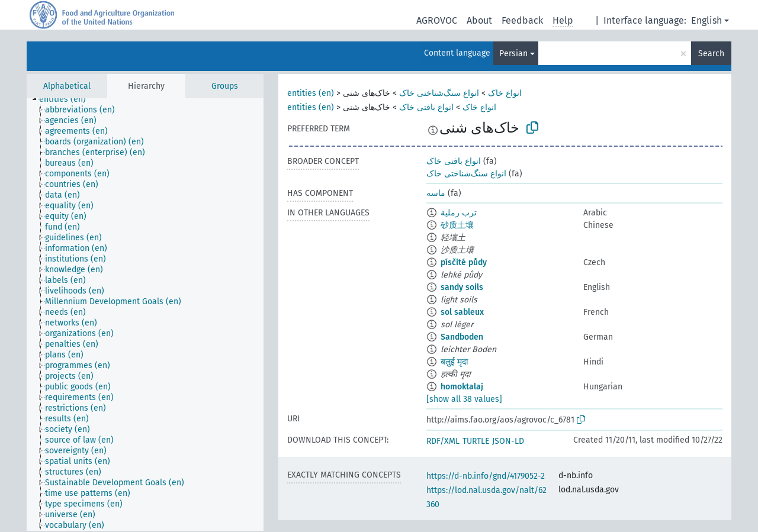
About (479, 20)
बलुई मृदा (455, 362)
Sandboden (462, 337)
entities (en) (311, 93)
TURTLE (476, 441)
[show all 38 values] (464, 399)
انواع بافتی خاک (426, 107)
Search (711, 54)
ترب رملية (459, 213)
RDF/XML (443, 441)
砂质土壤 (457, 225)
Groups (225, 86)
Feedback (522, 20)
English (706, 20)
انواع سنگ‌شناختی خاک (439, 93)
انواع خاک (505, 93)
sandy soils (462, 287)
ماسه (436, 193)
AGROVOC (437, 20)
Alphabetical (67, 86)
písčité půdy (464, 262)
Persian (513, 54)
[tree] (145, 315)
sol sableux (462, 312)
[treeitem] (68, 99)
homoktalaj (462, 387)
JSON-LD (508, 441)
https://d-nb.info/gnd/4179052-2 (486, 476)
